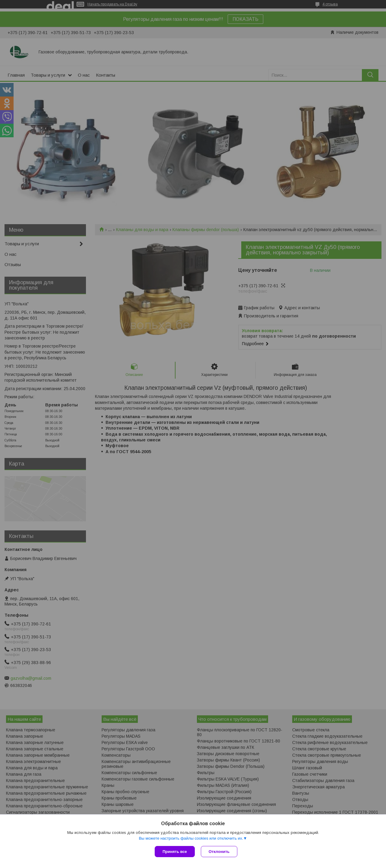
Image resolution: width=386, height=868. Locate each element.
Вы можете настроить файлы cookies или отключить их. (191, 838)
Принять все (175, 852)
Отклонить (219, 852)
